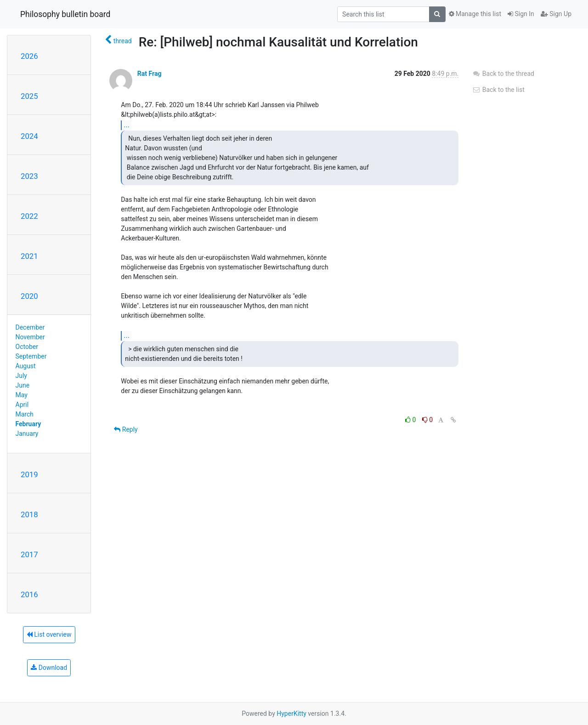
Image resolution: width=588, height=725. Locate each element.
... (127, 125)
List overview (49, 634)
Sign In (521, 14)
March (25, 414)
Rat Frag (150, 74)
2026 (29, 56)
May (22, 395)
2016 (29, 594)
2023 (29, 176)
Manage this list (475, 14)
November (30, 337)
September (31, 356)
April (22, 405)
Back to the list (498, 90)
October (27, 347)
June (23, 385)
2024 (29, 136)
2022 (29, 216)
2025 (29, 96)
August (26, 366)
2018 (29, 514)
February (28, 424)
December (30, 327)
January (27, 434)
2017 (29, 554)
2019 (29, 474)
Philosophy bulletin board (65, 14)
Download (49, 668)
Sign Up (556, 14)
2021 (29, 256)
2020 (29, 296)
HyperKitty (291, 714)
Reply (126, 429)
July (21, 376)
